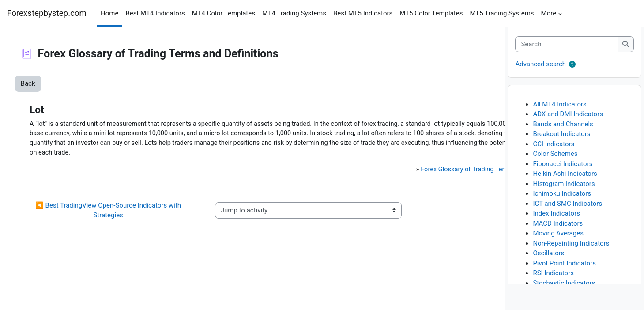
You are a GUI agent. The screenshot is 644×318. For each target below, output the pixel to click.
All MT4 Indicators (559, 112)
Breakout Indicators (561, 142)
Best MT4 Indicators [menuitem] (155, 13)
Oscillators (548, 261)
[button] (572, 73)
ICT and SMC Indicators (567, 211)
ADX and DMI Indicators (568, 122)
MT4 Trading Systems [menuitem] (294, 13)
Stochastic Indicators (564, 291)
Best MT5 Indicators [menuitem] (363, 13)
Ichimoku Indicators (562, 201)
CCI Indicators (554, 151)
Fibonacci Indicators (563, 171)
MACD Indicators (558, 231)
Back (44, 83)
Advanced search (540, 72)
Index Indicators (556, 221)
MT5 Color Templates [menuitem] (431, 13)
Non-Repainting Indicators (571, 251)
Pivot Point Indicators (564, 271)
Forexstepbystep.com (47, 13)
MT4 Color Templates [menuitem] (224, 13)
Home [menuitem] (109, 13)
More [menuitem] (549, 13)
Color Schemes (555, 162)
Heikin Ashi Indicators (565, 182)
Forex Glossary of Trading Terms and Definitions (382, 181)
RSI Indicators (553, 281)
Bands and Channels (563, 132)
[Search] (566, 52)
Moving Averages (558, 241)
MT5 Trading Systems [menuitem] (502, 13)
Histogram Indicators (564, 191)
